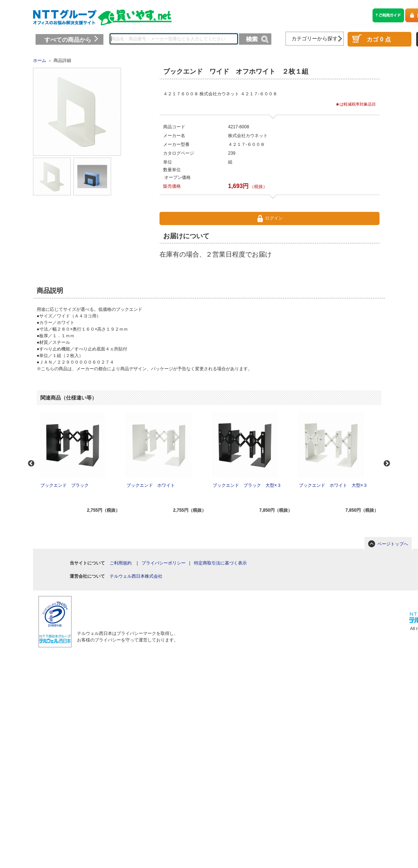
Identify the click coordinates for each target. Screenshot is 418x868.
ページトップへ (393, 544)
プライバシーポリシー (164, 563)
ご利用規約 (121, 563)
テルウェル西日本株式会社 (136, 576)
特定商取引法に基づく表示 (220, 563)
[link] (125, 609)
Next (387, 464)
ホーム (40, 60)
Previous (31, 464)
